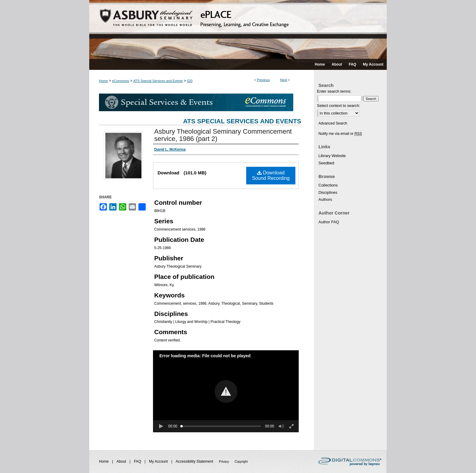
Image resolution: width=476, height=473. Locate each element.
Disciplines (328, 192)
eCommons (121, 81)
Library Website (332, 156)
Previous (263, 80)
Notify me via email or (340, 134)
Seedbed (326, 163)
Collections (328, 185)
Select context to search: (338, 106)
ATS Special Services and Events (158, 81)
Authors (325, 199)
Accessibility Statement (195, 461)
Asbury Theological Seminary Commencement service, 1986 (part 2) (223, 135)
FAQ (138, 461)
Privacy (224, 462)
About (122, 461)
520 (190, 81)
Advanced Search (333, 123)
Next (284, 80)
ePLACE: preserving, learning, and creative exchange (238, 29)
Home (103, 81)
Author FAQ (329, 222)
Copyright (241, 462)
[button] (226, 391)
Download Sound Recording (271, 175)
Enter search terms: (334, 91)
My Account (159, 461)
